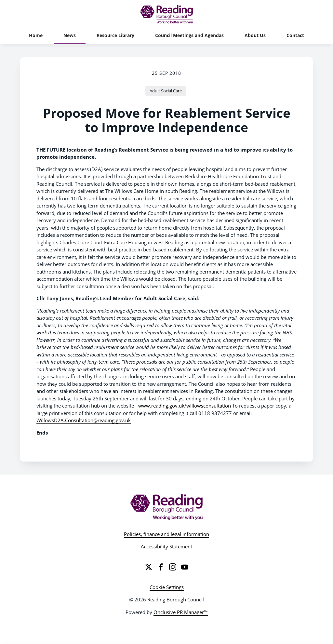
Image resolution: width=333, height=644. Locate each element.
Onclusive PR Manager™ (181, 612)
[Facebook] (161, 567)
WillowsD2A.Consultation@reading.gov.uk (84, 420)
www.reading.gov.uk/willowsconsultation (185, 406)
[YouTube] (185, 567)
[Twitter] (149, 567)
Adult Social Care (166, 91)
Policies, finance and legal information (166, 534)
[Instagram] (173, 567)
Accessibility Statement (166, 546)
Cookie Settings (167, 587)
